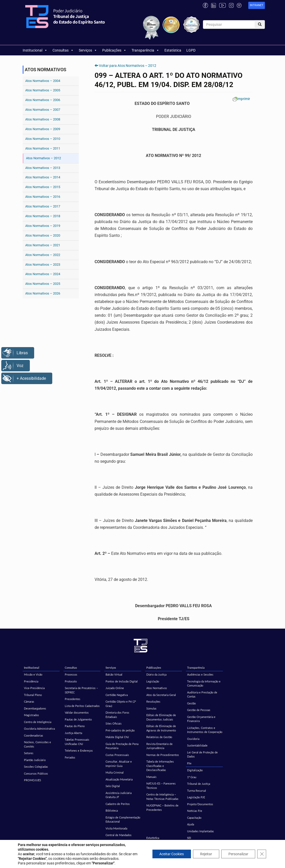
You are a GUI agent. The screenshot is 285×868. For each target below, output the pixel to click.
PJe (189, 763)
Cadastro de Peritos (118, 804)
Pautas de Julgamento (78, 719)
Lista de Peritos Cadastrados (82, 706)
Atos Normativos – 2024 (43, 274)
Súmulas (151, 708)
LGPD (191, 50)
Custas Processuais (117, 755)
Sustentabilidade (197, 745)
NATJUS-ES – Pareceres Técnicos (161, 786)
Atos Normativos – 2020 (43, 235)
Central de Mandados (119, 835)
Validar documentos (77, 712)
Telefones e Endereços (79, 750)
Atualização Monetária (119, 779)
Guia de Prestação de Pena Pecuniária (122, 746)
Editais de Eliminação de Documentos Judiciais (161, 717)
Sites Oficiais (114, 723)
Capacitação (194, 818)
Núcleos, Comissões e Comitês (37, 744)
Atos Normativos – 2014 (43, 177)
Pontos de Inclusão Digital (122, 681)
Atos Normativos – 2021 (43, 245)
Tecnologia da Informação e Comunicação (204, 683)
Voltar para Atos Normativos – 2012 (128, 66)
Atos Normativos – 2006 (43, 100)
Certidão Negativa (117, 695)
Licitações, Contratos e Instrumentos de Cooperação (205, 730)
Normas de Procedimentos (163, 755)
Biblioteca (112, 810)
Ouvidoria (193, 739)
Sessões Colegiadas (36, 767)
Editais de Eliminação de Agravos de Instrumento (161, 728)
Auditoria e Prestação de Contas (202, 694)
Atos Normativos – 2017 (43, 206)
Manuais (151, 777)
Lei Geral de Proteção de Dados (202, 754)
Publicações (114, 50)
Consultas (63, 50)
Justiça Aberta (73, 733)
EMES (28, 845)
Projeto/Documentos (200, 804)
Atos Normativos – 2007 (43, 110)
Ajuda (191, 824)
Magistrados (31, 715)
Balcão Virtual (114, 674)
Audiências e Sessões (200, 674)
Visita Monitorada (116, 828)
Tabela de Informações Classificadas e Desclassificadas (160, 766)
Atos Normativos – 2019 (43, 226)
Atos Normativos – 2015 (43, 187)
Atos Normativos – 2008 (43, 119)
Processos (71, 674)
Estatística (173, 50)
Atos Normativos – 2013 (43, 168)
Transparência (145, 50)
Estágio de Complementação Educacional (123, 820)
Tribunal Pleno (33, 695)
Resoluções (153, 701)
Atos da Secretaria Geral (161, 695)
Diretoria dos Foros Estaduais (117, 715)
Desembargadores (35, 708)
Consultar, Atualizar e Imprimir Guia (119, 764)
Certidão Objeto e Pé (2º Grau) (121, 704)
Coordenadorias (34, 735)
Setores (29, 753)
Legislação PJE (196, 797)
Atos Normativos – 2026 (43, 293)
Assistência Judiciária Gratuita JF (119, 795)
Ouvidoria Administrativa (39, 729)
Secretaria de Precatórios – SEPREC (81, 690)
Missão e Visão (33, 674)
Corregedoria (73, 845)
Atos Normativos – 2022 (43, 255)
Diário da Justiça (156, 674)
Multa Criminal (115, 772)
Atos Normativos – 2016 (43, 197)
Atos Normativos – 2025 (43, 284)
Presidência (31, 681)
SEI (189, 838)
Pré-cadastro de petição (120, 730)
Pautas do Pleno (75, 726)
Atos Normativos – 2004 (43, 81)
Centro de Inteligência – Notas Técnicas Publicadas (162, 797)
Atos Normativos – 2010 (43, 139)
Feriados (70, 757)
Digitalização (195, 770)
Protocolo (71, 681)
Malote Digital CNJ (117, 737)
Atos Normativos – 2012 (43, 158)
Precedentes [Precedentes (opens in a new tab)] (73, 699)
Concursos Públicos (36, 773)
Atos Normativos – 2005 (43, 90)
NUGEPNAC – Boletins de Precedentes (162, 808)
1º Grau (192, 777)
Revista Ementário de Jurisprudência (159, 746)
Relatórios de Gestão (159, 737)
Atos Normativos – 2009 (43, 129)
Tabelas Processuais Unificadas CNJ (77, 742)
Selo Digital (113, 786)
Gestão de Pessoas (199, 710)
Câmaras (29, 701)
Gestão (191, 703)
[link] (257, 5)
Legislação (153, 681)
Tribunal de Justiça (199, 784)
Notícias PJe (195, 811)
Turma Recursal (197, 791)
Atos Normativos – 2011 (43, 148)
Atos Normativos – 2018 (43, 216)
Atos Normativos (157, 688)
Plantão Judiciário (35, 760)
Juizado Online (115, 688)
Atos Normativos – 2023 (43, 265)
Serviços (88, 50)
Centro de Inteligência (38, 722)
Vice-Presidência (34, 688)
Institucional (35, 50)
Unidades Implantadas (200, 831)
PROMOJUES (33, 780)
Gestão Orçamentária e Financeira (201, 719)
